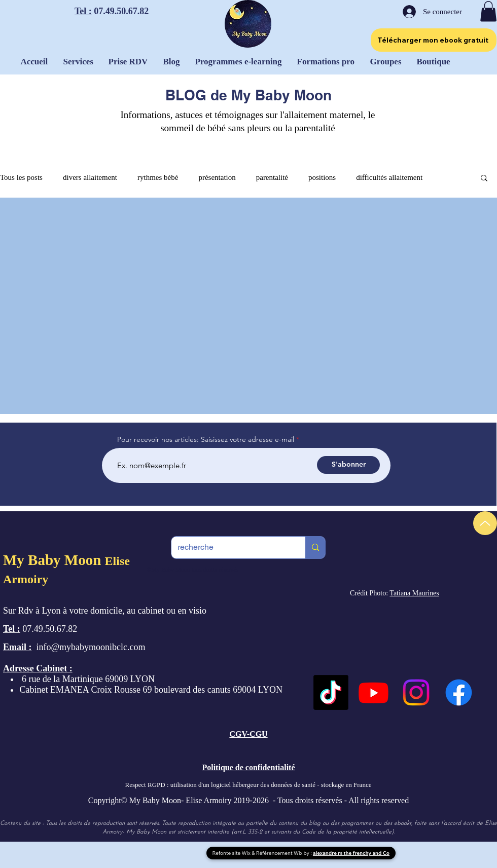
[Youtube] (374, 692)
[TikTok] (331, 692)
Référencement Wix (280, 853)
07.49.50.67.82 (120, 11)
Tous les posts (21, 177)
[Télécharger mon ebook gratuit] (434, 40)
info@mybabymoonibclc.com (91, 647)
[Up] (485, 523)
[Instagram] (416, 692)
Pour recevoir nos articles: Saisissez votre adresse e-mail (206, 439)
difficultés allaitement (389, 177)
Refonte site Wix (232, 853)
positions (322, 177)
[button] (488, 11)
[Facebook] (459, 692)
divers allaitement (90, 177)
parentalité (272, 177)
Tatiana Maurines (414, 593)
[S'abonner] (348, 465)
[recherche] (231, 548)
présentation (217, 177)
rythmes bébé (158, 177)
